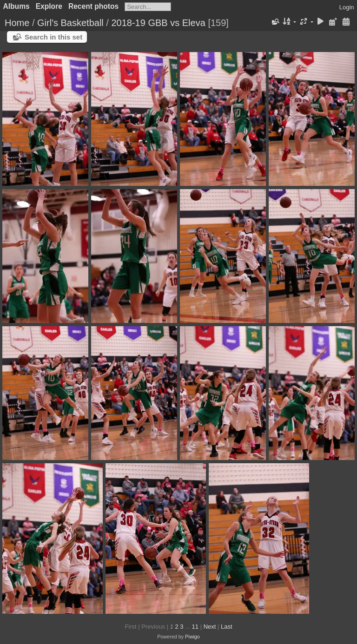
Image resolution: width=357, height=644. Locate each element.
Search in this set (53, 37)
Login (347, 7)
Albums (17, 6)
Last (227, 627)
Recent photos (93, 6)
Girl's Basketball (70, 23)
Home (17, 23)
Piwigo (192, 637)
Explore (49, 6)
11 (195, 627)
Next (210, 627)
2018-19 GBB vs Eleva (158, 23)
